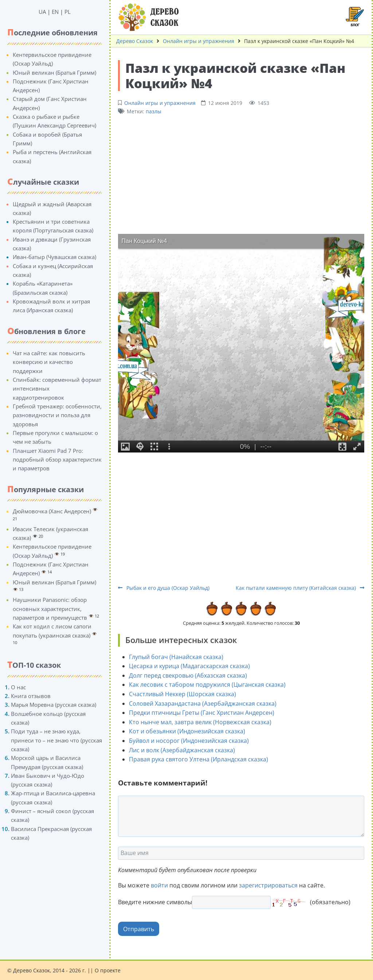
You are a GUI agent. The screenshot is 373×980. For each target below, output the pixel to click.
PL (68, 12)
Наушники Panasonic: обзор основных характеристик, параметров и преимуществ (50, 609)
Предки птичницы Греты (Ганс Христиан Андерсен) (202, 713)
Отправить (139, 929)
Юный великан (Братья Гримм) (54, 72)
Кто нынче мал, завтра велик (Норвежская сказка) (200, 722)
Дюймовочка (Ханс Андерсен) (52, 511)
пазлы (154, 111)
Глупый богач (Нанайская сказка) (176, 657)
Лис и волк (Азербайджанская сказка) (182, 750)
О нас (18, 687)
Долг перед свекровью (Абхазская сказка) (188, 675)
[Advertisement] (241, 174)
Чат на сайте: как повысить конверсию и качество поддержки (49, 362)
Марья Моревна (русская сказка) (54, 705)
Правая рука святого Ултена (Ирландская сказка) (199, 759)
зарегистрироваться (268, 885)
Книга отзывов (31, 696)
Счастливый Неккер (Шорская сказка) (182, 694)
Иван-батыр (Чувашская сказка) (54, 257)
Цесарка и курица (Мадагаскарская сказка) (189, 666)
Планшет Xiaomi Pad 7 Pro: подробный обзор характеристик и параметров (57, 460)
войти (159, 885)
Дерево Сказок (135, 41)
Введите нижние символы (155, 902)
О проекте (108, 970)
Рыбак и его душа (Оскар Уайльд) (164, 588)
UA (42, 12)
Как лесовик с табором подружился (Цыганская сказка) (207, 685)
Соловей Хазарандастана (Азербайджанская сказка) (203, 703)
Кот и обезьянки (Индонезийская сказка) (187, 731)
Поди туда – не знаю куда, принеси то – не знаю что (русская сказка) (56, 740)
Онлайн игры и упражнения (199, 41)
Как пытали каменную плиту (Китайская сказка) (300, 588)
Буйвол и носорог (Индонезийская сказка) (189, 741)
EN (55, 12)
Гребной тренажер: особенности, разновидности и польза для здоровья (57, 415)
